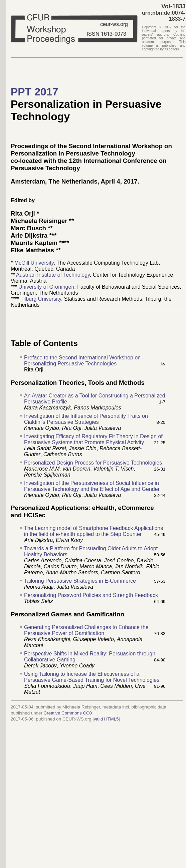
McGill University (34, 263)
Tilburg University (41, 299)
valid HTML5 (106, 719)
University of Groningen (46, 287)
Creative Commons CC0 (68, 713)
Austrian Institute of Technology (53, 275)
